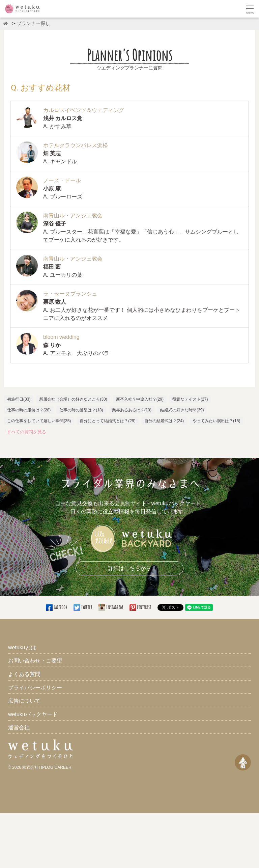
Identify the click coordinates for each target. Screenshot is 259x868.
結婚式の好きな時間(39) (182, 410)
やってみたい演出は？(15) (216, 421)
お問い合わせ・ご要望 (35, 661)
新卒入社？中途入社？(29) (140, 399)
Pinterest (141, 607)
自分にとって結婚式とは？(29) (107, 421)
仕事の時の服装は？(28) (29, 410)
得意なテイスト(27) (190, 399)
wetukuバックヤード (33, 714)
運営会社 (19, 727)
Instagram (111, 607)
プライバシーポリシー (35, 688)
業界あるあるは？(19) (132, 410)
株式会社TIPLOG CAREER (47, 767)
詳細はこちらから (129, 568)
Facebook (57, 607)
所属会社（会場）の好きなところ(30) (73, 399)
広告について (24, 701)
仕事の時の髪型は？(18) (81, 410)
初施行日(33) (19, 399)
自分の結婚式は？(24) (164, 421)
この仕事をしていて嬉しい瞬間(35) (39, 421)
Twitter (83, 607)
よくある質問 (24, 674)
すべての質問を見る (26, 432)
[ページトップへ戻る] (243, 762)
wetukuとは (22, 647)
